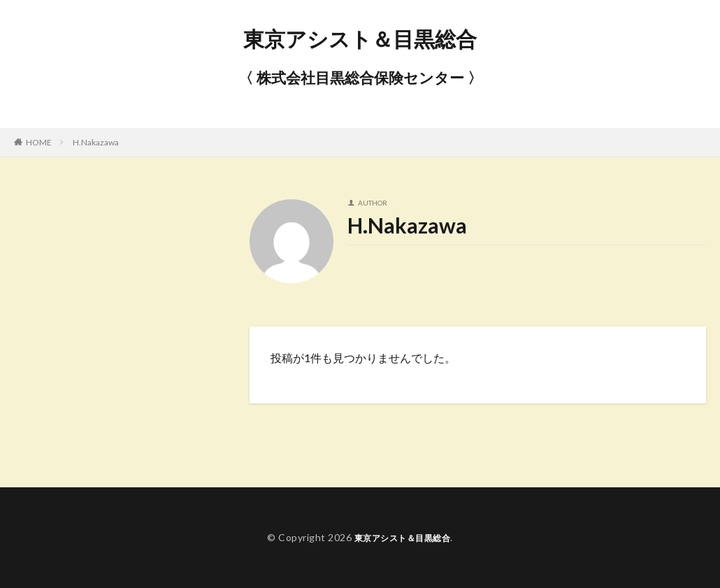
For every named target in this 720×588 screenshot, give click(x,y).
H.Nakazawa (96, 142)
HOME (39, 142)
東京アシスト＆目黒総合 (360, 39)
